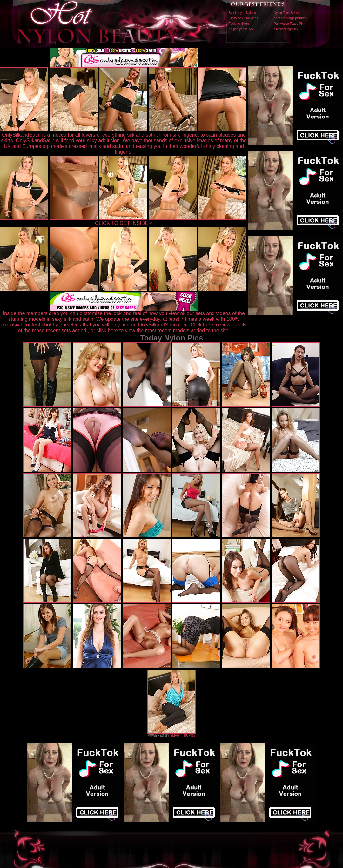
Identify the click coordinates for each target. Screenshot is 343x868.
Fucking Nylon (239, 24)
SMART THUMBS (183, 735)
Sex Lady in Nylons (242, 13)
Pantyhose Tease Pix (289, 24)
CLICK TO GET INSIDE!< (124, 223)
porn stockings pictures (290, 18)
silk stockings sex (286, 29)
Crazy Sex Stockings (243, 18)
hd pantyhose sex (241, 29)
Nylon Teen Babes (287, 13)
